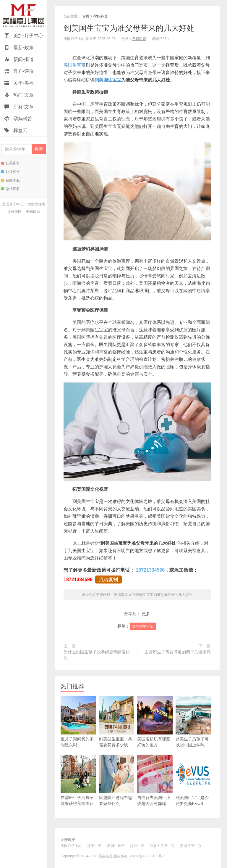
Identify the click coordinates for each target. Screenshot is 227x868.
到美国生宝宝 (108, 80)
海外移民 (14, 212)
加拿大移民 (36, 204)
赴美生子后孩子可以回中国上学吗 (193, 722)
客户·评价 (19, 71)
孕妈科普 (18, 119)
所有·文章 (19, 107)
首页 (86, 16)
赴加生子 (137, 846)
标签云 (16, 130)
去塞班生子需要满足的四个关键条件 (178, 652)
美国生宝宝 (75, 65)
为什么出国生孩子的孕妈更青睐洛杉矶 (97, 655)
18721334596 (150, 570)
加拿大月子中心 (162, 846)
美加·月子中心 (24, 36)
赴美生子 (94, 846)
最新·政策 (19, 48)
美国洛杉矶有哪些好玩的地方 (155, 722)
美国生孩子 (116, 846)
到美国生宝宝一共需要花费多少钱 (117, 722)
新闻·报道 (19, 59)
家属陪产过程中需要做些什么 (117, 780)
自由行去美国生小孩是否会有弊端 (155, 780)
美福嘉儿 (24, 15)
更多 (146, 614)
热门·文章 (19, 95)
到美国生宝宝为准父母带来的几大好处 (129, 28)
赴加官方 (10, 172)
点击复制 (108, 580)
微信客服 (10, 189)
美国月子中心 (13, 204)
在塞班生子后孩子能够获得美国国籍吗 (78, 783)
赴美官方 (10, 163)
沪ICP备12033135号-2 (147, 856)
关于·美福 (19, 83)
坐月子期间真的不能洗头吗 (78, 722)
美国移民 (33, 212)
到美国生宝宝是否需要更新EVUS (193, 780)
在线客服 (10, 180)
